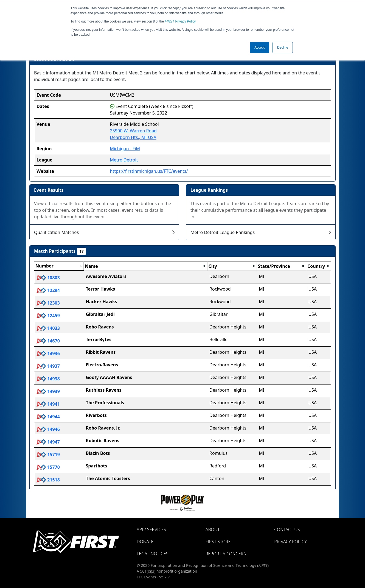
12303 (48, 303)
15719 (48, 455)
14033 (48, 328)
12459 (48, 316)
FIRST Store (218, 542)
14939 (48, 391)
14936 (48, 353)
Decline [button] (283, 48)
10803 (48, 278)
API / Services (151, 530)
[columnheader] (59, 266)
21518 (48, 480)
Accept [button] (259, 48)
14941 (48, 404)
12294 (48, 290)
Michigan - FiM (125, 149)
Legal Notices (152, 554)
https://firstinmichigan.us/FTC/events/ (149, 171)
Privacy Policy (180, 21)
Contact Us (287, 530)
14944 (48, 417)
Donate (145, 542)
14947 (48, 442)
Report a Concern (226, 554)
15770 (48, 467)
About (213, 530)
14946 (48, 429)
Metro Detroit (124, 160)
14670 (48, 341)
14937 (48, 366)
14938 (48, 379)
